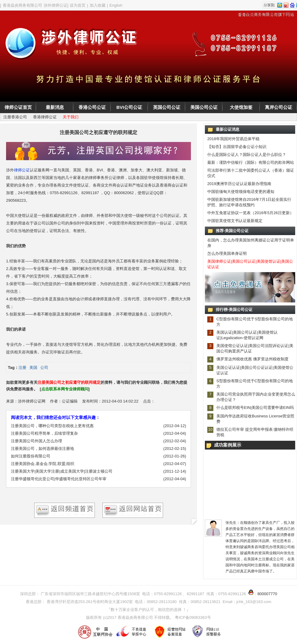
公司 (44, 368)
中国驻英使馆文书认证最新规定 (235, 221)
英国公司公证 (167, 107)
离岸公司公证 (279, 107)
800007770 (267, 594)
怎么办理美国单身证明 (227, 253)
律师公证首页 (18, 107)
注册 (22, 368)
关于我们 (71, 117)
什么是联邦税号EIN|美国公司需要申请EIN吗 (255, 408)
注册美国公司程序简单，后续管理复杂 (44, 433)
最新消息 (55, 107)
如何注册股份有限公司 (31, 456)
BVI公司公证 (129, 107)
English (116, 5)
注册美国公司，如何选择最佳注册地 (42, 448)
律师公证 (22, 170)
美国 (33, 368)
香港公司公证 (92, 107)
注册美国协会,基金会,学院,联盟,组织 (43, 464)
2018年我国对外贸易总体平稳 (233, 139)
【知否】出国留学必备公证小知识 (237, 147)
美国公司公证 (204, 107)
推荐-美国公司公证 (232, 231)
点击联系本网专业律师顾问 (65, 389)
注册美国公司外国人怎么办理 (37, 441)
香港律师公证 (45, 117)
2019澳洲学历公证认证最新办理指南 (239, 184)
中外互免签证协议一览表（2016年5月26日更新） (250, 213)
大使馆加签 (241, 107)
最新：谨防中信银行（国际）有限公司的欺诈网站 (251, 162)
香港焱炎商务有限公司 (22, 5)
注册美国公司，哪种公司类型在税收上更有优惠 (52, 426)
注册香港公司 (15, 117)
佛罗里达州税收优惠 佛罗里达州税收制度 (252, 359)
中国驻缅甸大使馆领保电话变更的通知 (241, 192)
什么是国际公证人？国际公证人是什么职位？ (247, 155)
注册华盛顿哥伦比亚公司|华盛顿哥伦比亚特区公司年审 (59, 479)
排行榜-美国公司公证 (234, 310)
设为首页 (78, 5)
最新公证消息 (228, 129)
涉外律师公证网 (32, 401)
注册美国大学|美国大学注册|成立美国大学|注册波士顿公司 (62, 471)
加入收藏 (98, 5)
